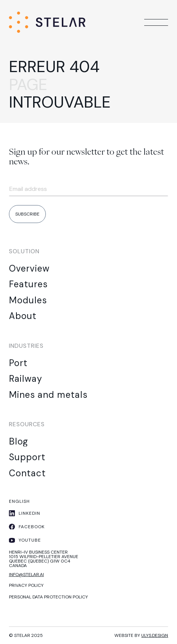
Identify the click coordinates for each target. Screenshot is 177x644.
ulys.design (155, 635)
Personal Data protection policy (48, 597)
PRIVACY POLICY (26, 585)
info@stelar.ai (26, 575)
